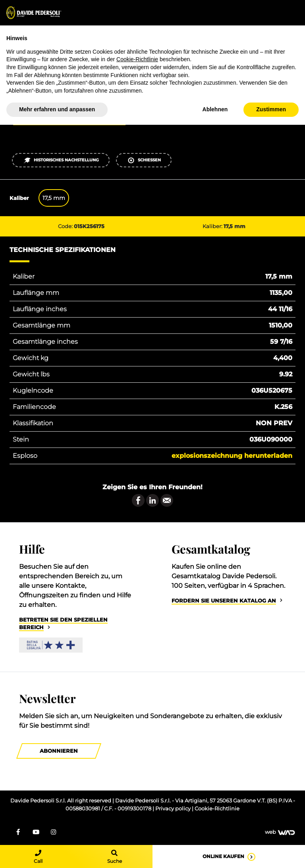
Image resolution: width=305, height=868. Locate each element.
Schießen (144, 160)
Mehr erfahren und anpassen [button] (57, 109)
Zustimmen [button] (271, 109)
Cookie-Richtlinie (217, 809)
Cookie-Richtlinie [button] (137, 59)
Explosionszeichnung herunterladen (232, 456)
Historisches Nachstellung (61, 160)
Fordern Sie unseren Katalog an (224, 601)
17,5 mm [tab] (54, 198)
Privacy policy (174, 809)
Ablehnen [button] (215, 109)
